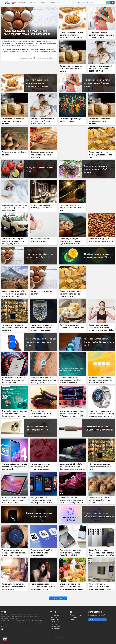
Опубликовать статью (97, 620)
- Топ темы (54, 624)
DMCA (72, 619)
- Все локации (55, 628)
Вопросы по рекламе (96, 615)
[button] (112, 3)
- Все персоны (55, 626)
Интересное (42, 3)
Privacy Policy (75, 617)
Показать (5, 626)
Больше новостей (58, 598)
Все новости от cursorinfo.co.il (46, 58)
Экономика (52, 3)
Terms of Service (76, 615)
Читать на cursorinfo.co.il (26, 58)
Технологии (22, 3)
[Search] (93, 3)
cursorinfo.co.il (8, 41)
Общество (32, 3)
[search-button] (108, 3)
